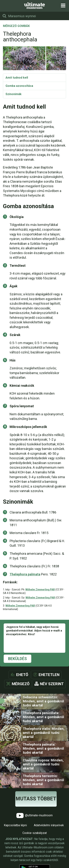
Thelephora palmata (25, 574)
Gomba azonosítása (19, 86)
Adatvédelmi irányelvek (49, 825)
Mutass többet (36, 799)
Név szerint (52, 684)
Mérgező (21, 684)
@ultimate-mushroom (34, 816)
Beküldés (17, 659)
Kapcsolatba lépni (15, 825)
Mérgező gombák (16, 26)
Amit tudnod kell (17, 78)
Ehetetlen (49, 675)
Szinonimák (14, 94)
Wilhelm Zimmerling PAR (40, 590)
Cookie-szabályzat (35, 833)
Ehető (22, 675)
